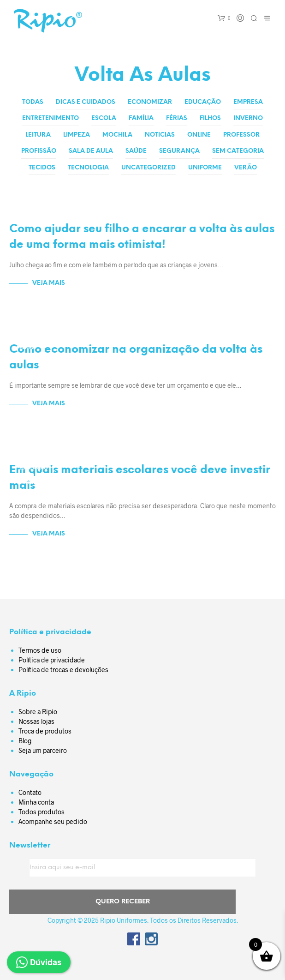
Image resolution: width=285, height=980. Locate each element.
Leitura (38, 135)
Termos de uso (40, 650)
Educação (203, 102)
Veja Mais (49, 283)
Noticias (160, 135)
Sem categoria (238, 151)
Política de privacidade (52, 660)
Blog (25, 741)
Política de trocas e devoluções (63, 670)
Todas (33, 102)
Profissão (39, 151)
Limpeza (77, 135)
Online (199, 135)
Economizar (150, 102)
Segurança (179, 151)
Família (141, 118)
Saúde (136, 151)
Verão (246, 168)
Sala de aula (91, 151)
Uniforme (205, 168)
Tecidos (42, 168)
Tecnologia (88, 168)
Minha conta (36, 802)
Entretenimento (50, 118)
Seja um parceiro (43, 750)
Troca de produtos (45, 731)
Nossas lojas (36, 721)
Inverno (248, 118)
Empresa (248, 102)
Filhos (210, 118)
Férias (177, 118)
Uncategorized (148, 168)
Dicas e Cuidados (86, 102)
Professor (241, 135)
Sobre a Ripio (38, 712)
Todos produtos (42, 812)
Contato (30, 792)
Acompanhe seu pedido (53, 821)
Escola (104, 118)
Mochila (117, 135)
